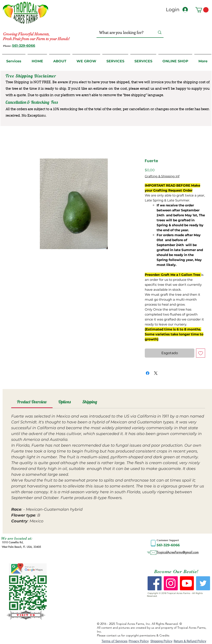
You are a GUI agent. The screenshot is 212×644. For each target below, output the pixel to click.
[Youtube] (187, 583)
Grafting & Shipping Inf (162, 176)
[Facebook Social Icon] (155, 583)
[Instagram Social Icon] (171, 583)
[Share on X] (156, 373)
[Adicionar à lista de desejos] (201, 353)
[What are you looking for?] (123, 32)
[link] (32, 402)
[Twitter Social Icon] (203, 583)
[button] (202, 10)
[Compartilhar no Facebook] (148, 373)
